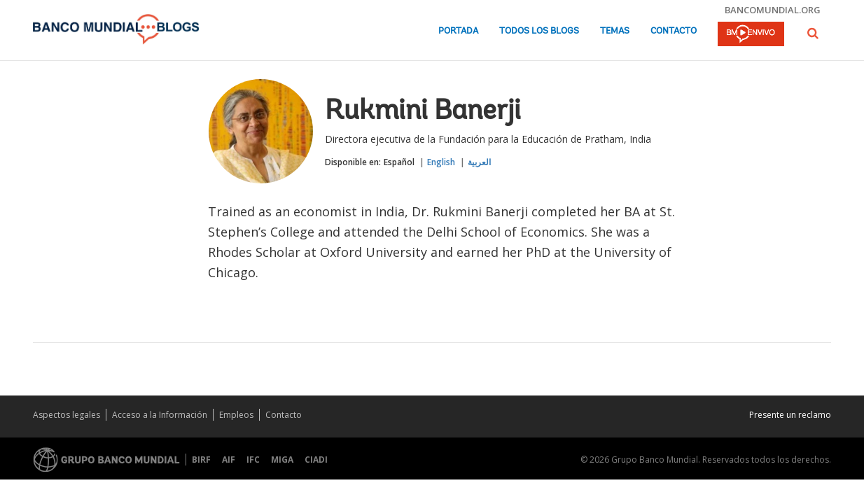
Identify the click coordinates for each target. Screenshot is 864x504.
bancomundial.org (773, 10)
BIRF (201, 460)
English (441, 162)
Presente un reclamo (790, 415)
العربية (479, 162)
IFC (253, 460)
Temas (615, 31)
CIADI (316, 460)
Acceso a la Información (160, 415)
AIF (229, 460)
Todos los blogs (539, 31)
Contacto (674, 31)
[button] (813, 33)
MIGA (282, 460)
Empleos (236, 415)
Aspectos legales (67, 415)
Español (399, 162)
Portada (458, 31)
